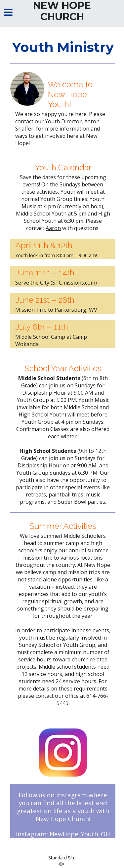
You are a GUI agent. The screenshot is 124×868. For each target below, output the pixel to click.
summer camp (62, 543)
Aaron (53, 228)
